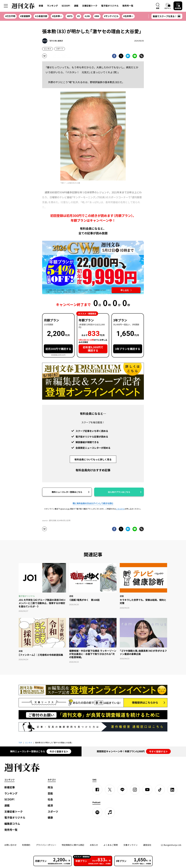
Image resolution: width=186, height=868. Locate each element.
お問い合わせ (10, 845)
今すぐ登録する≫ (59, 751)
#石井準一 (57, 16)
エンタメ (48, 49)
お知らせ (94, 845)
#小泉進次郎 (41, 16)
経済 (50, 805)
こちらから (120, 509)
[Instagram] (135, 790)
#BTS (70, 16)
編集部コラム (12, 824)
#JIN (87, 16)
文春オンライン (130, 845)
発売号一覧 (128, 6)
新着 (41, 6)
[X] (110, 790)
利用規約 (26, 845)
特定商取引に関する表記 (73, 845)
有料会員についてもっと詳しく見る (93, 459)
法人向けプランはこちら (119, 492)
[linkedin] (172, 790)
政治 (50, 787)
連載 (76, 6)
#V (78, 16)
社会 (50, 799)
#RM (97, 16)
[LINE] (122, 790)
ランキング (52, 6)
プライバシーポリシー (46, 845)
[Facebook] (97, 790)
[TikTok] (160, 790)
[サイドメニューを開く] (6, 6)
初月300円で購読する (58, 349)
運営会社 (147, 845)
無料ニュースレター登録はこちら (67, 492)
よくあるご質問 (111, 845)
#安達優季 (25, 16)
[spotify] (97, 812)
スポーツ (60, 49)
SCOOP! (66, 6)
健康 (50, 817)
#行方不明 (10, 16)
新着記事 (10, 787)
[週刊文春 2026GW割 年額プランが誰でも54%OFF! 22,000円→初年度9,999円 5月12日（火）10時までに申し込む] (93, 267)
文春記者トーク (90, 6)
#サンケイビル (111, 16)
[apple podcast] (110, 812)
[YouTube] (147, 790)
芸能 (50, 793)
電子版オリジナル (110, 6)
